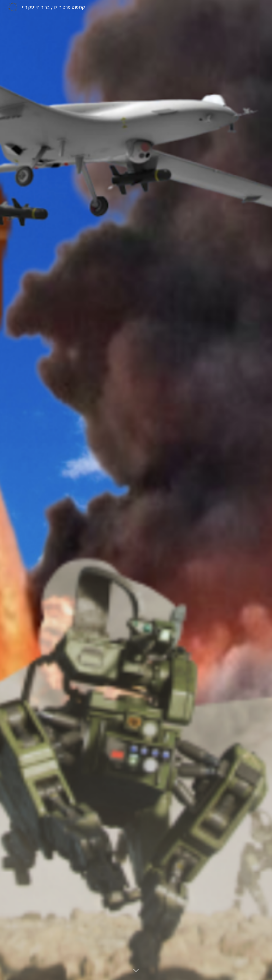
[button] (136, 971)
